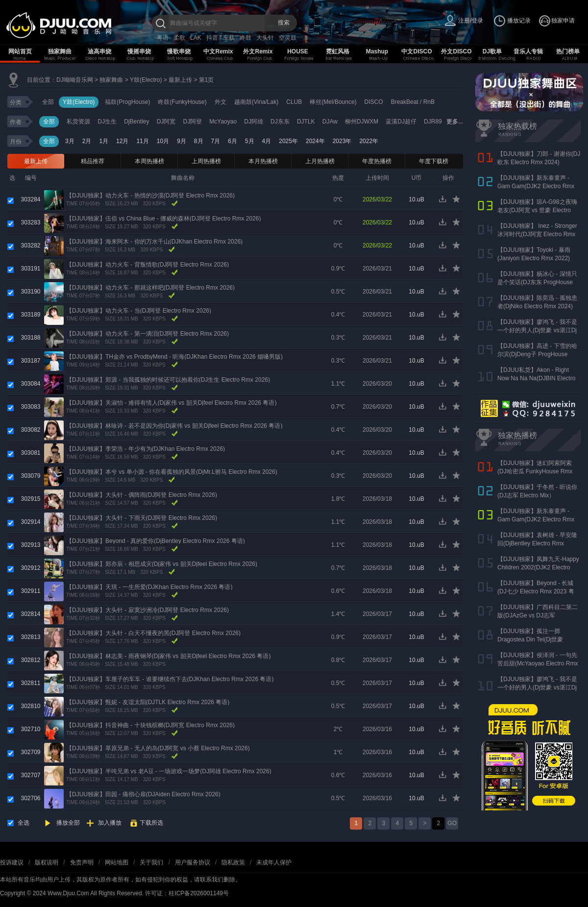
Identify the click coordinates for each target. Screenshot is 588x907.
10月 (163, 141)
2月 (87, 141)
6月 (233, 141)
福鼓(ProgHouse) (127, 102)
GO (452, 823)
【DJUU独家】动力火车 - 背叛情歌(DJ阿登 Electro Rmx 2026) (147, 265)
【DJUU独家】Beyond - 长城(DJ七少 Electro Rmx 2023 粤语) (536, 591)
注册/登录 (471, 21)
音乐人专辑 (528, 51)
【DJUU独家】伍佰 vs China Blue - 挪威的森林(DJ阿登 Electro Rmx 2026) (163, 219)
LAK (196, 38)
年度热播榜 (377, 161)
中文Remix (218, 51)
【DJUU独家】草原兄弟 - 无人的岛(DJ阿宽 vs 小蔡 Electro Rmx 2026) (158, 748)
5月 (250, 141)
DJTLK (306, 122)
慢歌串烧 (179, 51)
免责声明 (82, 862)
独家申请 (563, 21)
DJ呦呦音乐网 (75, 80)
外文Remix (258, 51)
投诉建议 (12, 862)
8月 (199, 141)
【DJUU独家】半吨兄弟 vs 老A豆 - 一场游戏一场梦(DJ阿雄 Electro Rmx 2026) (169, 771)
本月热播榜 (263, 161)
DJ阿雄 (254, 122)
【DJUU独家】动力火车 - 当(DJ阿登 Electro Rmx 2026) (139, 311)
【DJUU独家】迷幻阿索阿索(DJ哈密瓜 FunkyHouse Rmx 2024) (535, 471)
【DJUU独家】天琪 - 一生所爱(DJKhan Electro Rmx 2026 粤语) (149, 587)
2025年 (288, 141)
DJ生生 (107, 122)
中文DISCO (416, 51)
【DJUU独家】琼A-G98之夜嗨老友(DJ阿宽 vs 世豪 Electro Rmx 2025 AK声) (537, 210)
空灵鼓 (288, 38)
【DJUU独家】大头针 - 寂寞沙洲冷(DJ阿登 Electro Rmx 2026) (147, 610)
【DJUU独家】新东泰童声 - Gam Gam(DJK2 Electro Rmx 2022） (536, 186)
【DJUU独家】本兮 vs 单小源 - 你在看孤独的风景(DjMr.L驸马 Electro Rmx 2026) (172, 472)
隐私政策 (233, 862)
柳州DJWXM (362, 122)
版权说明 (47, 862)
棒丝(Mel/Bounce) (333, 102)
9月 (182, 141)
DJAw (330, 122)
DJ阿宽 (166, 122)
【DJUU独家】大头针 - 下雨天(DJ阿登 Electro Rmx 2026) (142, 518)
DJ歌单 (492, 51)
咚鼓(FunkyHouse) (182, 102)
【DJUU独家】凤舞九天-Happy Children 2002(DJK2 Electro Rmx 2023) (538, 567)
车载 (229, 38)
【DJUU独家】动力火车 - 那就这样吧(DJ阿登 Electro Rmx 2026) (150, 288)
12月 (122, 141)
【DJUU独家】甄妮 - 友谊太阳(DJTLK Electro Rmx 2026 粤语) (148, 702)
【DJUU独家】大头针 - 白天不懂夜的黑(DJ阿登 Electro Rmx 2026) (153, 633)
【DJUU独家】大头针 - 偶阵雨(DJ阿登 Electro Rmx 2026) (142, 495)
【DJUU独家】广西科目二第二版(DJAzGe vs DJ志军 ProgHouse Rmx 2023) (538, 615)
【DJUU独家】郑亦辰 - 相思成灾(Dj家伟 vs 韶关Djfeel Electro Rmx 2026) (162, 564)
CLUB (294, 102)
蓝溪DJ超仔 (401, 122)
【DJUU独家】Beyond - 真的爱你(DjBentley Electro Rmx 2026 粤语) (156, 541)
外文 (220, 102)
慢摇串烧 (139, 51)
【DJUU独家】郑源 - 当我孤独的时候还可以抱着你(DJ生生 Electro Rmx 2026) (168, 380)
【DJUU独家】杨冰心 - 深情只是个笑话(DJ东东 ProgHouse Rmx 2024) (537, 282)
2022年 (369, 141)
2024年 (315, 141)
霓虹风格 (338, 51)
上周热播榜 (206, 161)
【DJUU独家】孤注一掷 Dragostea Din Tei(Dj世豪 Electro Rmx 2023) (530, 639)
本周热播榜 (149, 161)
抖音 (212, 38)
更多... (455, 122)
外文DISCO (456, 51)
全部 (48, 102)
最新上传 (180, 80)
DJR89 (433, 122)
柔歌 (179, 38)
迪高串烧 (99, 51)
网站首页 (20, 51)
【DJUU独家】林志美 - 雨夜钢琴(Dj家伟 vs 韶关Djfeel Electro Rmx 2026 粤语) (168, 656)
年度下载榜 (434, 161)
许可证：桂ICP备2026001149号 (187, 893)
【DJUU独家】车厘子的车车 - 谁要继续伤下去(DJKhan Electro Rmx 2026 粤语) (170, 679)
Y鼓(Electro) (146, 80)
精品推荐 (93, 161)
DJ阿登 (192, 122)
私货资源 (78, 122)
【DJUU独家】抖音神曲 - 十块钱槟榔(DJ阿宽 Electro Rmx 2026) (150, 725)
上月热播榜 (320, 161)
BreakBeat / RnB (413, 102)
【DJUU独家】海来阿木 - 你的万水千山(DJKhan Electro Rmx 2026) (154, 242)
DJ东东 (280, 122)
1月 (104, 141)
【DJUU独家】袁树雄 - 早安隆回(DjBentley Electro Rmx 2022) (537, 543)
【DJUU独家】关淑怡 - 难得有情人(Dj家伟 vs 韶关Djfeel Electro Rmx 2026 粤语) (171, 403)
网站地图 (117, 862)
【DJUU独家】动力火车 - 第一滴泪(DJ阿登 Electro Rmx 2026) (147, 334)
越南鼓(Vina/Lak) (256, 102)
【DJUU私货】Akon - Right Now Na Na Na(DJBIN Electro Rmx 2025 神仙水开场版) (536, 378)
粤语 (163, 38)
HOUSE (298, 51)
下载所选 (151, 823)
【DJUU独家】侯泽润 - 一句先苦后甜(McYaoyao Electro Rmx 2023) (538, 663)
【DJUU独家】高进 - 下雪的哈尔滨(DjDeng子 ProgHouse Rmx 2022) (537, 354)
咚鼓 (245, 38)
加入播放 (110, 823)
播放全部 (68, 823)
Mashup (377, 51)
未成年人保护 (274, 862)
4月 (267, 141)
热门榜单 (568, 51)
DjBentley (136, 122)
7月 (216, 141)
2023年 (342, 141)
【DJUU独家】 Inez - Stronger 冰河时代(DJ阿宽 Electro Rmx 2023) (537, 234)
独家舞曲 (60, 51)
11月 (142, 141)
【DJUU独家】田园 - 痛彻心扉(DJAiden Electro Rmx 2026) (143, 794)
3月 (70, 141)
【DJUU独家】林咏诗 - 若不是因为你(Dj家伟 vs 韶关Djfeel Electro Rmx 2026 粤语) (174, 426)
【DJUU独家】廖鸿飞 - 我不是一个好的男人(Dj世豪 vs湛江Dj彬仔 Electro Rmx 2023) (537, 330)
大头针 (265, 38)
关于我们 (151, 862)
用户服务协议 (193, 862)
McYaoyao (223, 122)
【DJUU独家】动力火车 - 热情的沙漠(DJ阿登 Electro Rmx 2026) (150, 196)
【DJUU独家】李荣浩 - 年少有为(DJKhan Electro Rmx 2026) (146, 449)
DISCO (374, 102)
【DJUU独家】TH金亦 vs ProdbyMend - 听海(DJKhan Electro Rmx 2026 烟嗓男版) (174, 357)
